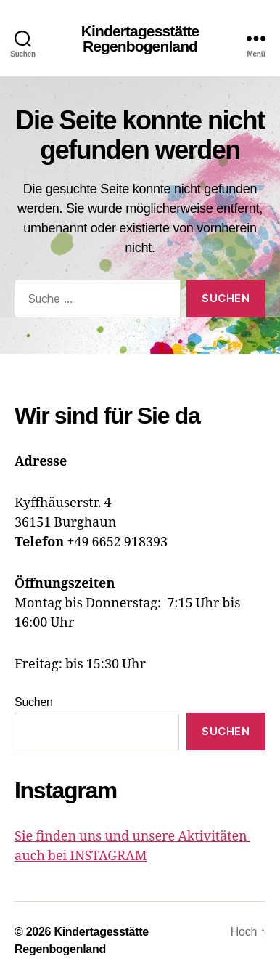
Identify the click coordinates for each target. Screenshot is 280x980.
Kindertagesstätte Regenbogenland (140, 39)
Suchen (34, 702)
